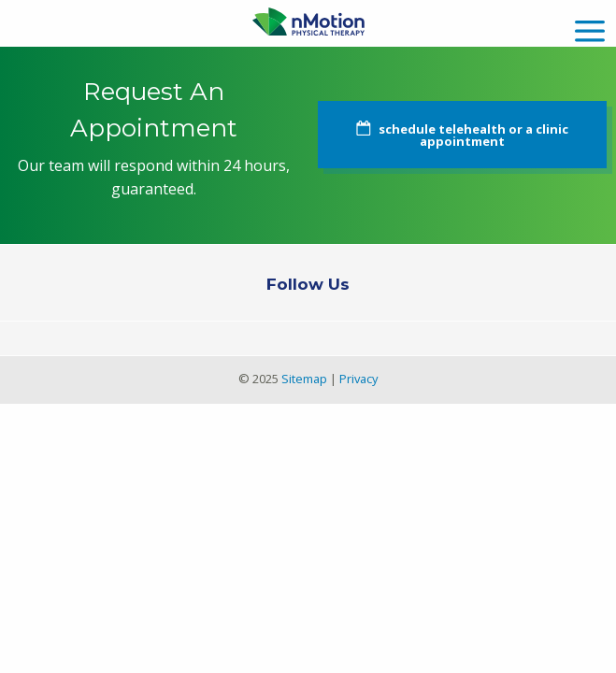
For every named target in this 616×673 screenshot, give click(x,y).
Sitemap (304, 379)
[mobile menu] (590, 29)
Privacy (358, 379)
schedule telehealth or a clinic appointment (473, 135)
